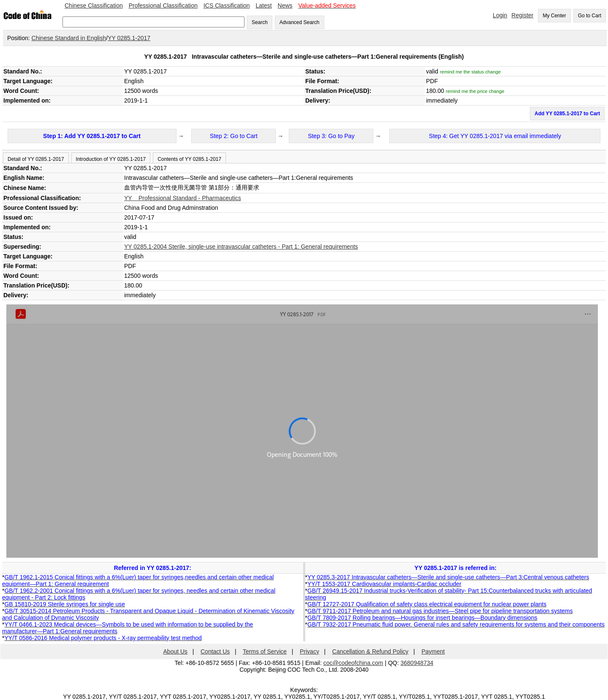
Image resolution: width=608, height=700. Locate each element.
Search (260, 22)
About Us (176, 651)
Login (500, 15)
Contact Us (215, 651)
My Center (554, 16)
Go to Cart (590, 16)
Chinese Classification (94, 5)
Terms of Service (265, 651)
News (285, 5)
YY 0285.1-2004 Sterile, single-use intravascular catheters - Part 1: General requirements (241, 247)
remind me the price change (475, 91)
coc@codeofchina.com (353, 663)
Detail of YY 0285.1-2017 (36, 159)
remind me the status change (470, 72)
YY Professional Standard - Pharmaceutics (183, 198)
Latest (264, 5)
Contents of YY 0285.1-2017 (189, 159)
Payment (433, 651)
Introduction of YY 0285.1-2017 (111, 159)
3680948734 (417, 663)
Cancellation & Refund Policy (370, 651)
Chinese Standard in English (69, 38)
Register (522, 15)
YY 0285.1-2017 (129, 38)
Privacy (309, 651)
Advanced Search (300, 22)
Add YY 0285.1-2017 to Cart (567, 114)
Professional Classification (163, 5)
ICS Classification (227, 5)
